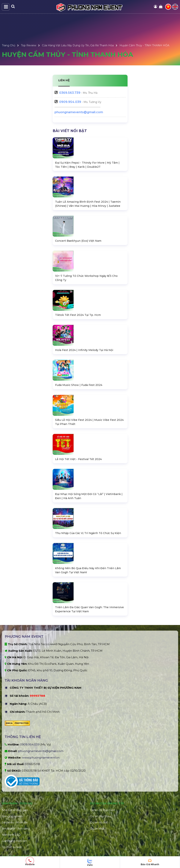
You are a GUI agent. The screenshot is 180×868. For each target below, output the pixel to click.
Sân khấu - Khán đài (15, 838)
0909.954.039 (70, 102)
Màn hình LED (11, 851)
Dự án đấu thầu (100, 832)
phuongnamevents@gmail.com (79, 112)
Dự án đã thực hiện (102, 826)
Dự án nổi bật (99, 838)
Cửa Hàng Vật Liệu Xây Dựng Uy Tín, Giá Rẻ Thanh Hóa (78, 45)
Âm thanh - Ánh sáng (16, 845)
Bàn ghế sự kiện (12, 832)
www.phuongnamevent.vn (41, 774)
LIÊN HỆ (64, 80)
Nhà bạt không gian (15, 826)
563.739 (70, 93)
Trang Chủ (9, 45)
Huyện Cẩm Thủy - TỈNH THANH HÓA (144, 45)
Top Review (29, 45)
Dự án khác (97, 845)
